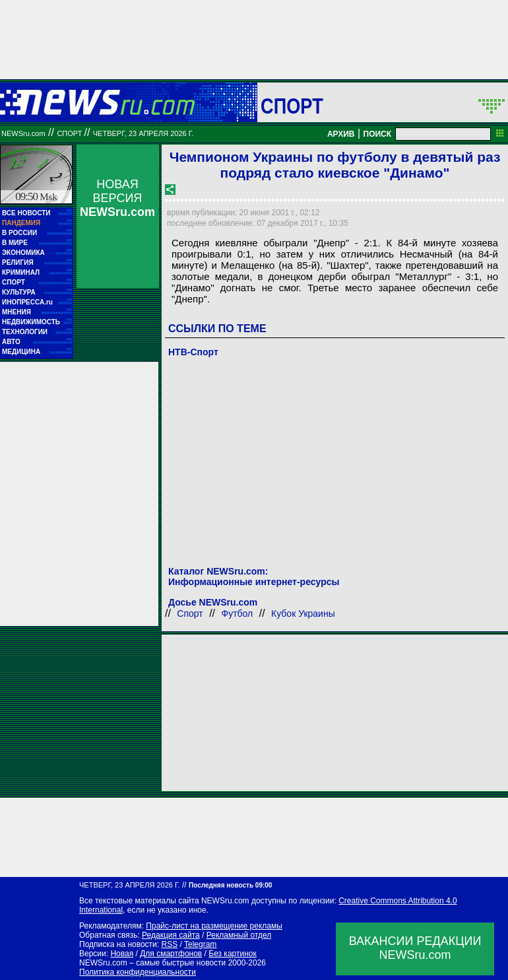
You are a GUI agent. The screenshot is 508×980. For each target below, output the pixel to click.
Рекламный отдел (239, 935)
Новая (122, 954)
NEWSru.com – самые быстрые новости (152, 963)
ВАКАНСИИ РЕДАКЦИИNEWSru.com (415, 948)
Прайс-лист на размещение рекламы (214, 926)
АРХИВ (341, 134)
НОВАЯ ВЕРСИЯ (117, 198)
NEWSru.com (23, 133)
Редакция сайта (171, 935)
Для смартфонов (171, 954)
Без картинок (232, 954)
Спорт (292, 106)
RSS (169, 944)
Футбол (238, 613)
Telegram (200, 944)
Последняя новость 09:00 (230, 885)
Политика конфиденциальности (138, 972)
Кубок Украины (303, 613)
